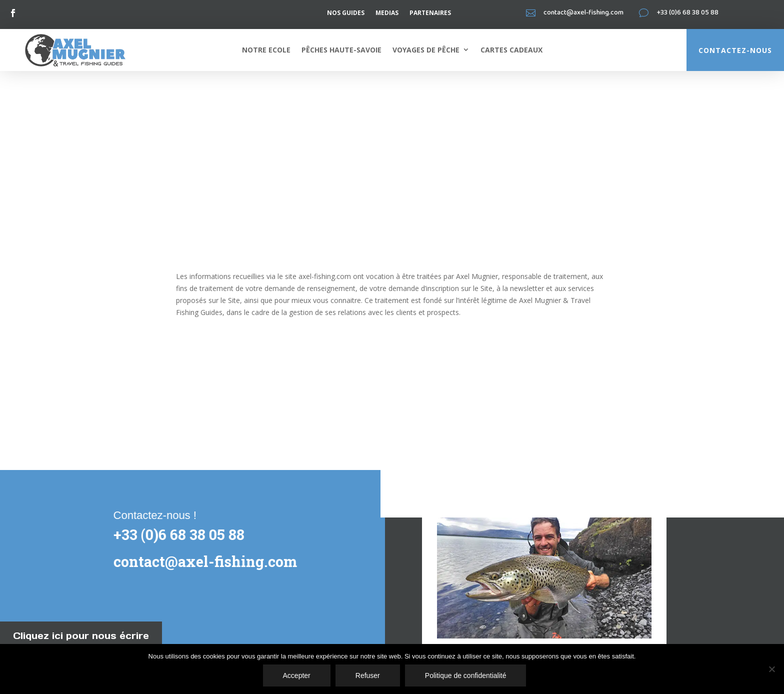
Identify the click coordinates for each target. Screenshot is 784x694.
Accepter (297, 675)
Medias (387, 13)
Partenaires (430, 13)
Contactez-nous (735, 50)
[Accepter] (771, 669)
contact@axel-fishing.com (203, 561)
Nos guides (346, 13)
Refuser (368, 675)
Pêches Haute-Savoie (341, 50)
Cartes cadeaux (511, 50)
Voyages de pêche (426, 50)
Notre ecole (266, 50)
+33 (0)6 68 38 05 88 (177, 534)
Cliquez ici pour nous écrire (81, 636)
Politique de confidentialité (466, 675)
